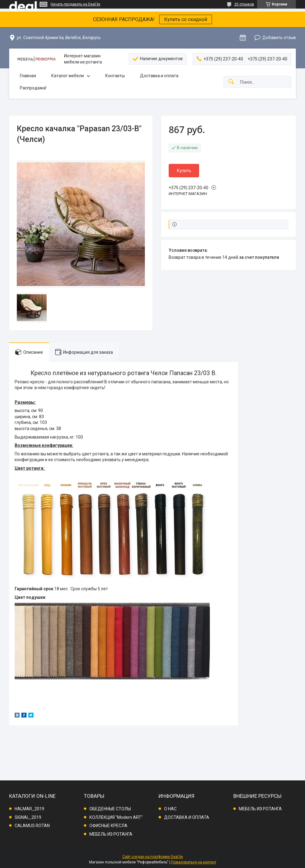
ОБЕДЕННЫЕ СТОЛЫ (110, 809)
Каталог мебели (68, 76)
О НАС (170, 809)
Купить (184, 171)
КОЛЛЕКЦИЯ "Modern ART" (116, 817)
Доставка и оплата (159, 76)
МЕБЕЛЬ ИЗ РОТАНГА (111, 834)
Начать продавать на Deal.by (75, 4)
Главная (28, 76)
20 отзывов (244, 4)
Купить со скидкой (186, 19)
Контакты (115, 76)
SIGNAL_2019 (28, 817)
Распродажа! (33, 88)
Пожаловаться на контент (194, 862)
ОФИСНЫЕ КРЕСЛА (108, 826)
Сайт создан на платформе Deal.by (153, 857)
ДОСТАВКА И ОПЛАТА (187, 817)
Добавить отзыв (279, 38)
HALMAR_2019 (29, 809)
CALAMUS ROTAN (32, 826)
